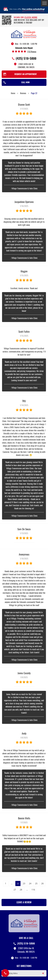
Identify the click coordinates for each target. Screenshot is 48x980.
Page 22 (34, 93)
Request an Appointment (26, 74)
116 (33, 890)
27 (15, 890)
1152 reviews (32, 52)
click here (31, 17)
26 (42, 883)
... (12, 883)
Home (13, 93)
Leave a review (24, 903)
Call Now (25, 83)
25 (36, 883)
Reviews (23, 93)
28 (21, 890)
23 (24, 883)
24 (30, 883)
